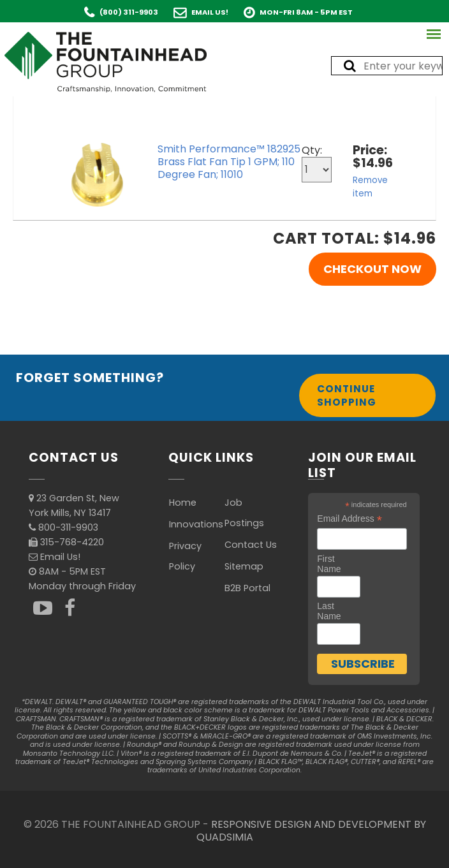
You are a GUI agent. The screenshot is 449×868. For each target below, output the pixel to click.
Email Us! (210, 12)
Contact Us (251, 545)
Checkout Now (372, 269)
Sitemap (244, 566)
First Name (329, 564)
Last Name (329, 611)
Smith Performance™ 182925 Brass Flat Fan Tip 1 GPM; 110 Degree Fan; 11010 (229, 162)
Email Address (350, 519)
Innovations (196, 524)
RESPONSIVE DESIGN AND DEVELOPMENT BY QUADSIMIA (311, 831)
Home (183, 503)
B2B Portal (247, 588)
